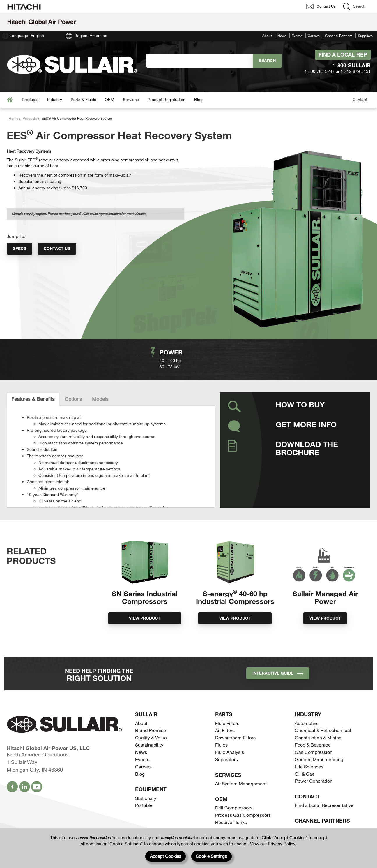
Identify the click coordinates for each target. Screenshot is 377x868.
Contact (360, 99)
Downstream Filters (235, 729)
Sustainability (149, 736)
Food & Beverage (313, 736)
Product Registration (167, 99)
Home (13, 118)
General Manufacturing (319, 751)
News (282, 36)
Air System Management (241, 775)
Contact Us (57, 248)
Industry (55, 99)
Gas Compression (314, 744)
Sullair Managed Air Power (325, 597)
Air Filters (225, 722)
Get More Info (306, 424)
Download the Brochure (307, 448)
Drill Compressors (234, 799)
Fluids (221, 736)
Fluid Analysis (230, 744)
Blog (198, 99)
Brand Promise (151, 722)
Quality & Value (151, 729)
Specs (20, 248)
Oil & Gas (305, 766)
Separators (226, 751)
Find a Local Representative (324, 797)
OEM (109, 99)
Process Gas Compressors (243, 807)
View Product (145, 618)
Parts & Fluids (83, 99)
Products (30, 99)
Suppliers (365, 36)
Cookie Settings (211, 856)
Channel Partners (339, 36)
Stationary (146, 790)
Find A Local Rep (343, 54)
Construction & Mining (318, 729)
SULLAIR (146, 706)
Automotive (307, 715)
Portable (144, 797)
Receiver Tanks (231, 814)
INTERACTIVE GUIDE (278, 665)
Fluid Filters (227, 715)
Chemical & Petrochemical (323, 722)
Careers (314, 36)
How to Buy (300, 404)
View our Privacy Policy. (273, 844)
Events (297, 36)
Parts (224, 706)
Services (131, 99)
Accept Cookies (166, 856)
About (267, 36)
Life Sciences (309, 758)
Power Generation (314, 773)
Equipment (151, 781)
